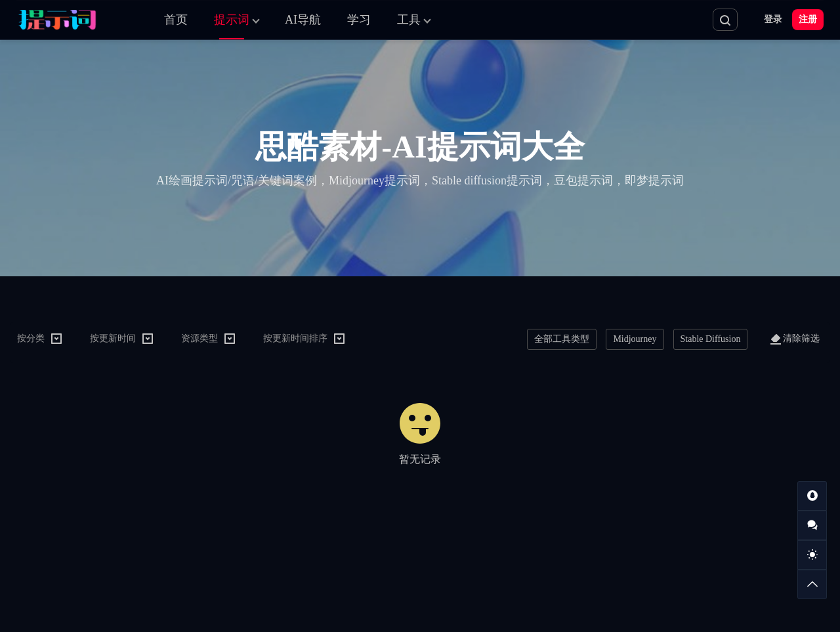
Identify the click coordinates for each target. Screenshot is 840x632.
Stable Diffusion (711, 339)
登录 (773, 19)
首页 (176, 20)
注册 (808, 19)
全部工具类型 (562, 339)
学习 (359, 20)
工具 (409, 20)
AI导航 (303, 20)
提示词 (232, 20)
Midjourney (635, 339)
